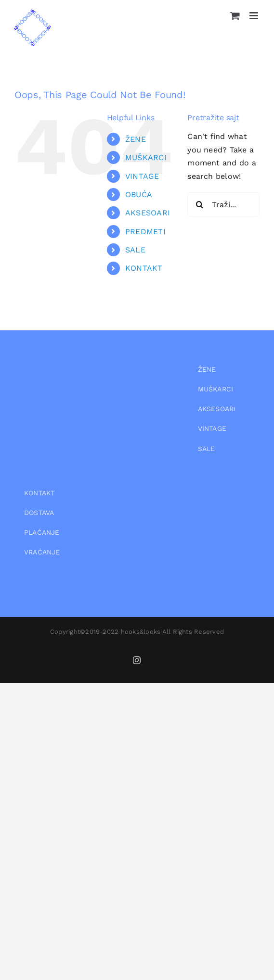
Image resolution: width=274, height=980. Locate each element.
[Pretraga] (199, 204)
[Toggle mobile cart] (235, 16)
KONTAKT (144, 268)
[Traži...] (223, 204)
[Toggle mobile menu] (254, 16)
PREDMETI (145, 232)
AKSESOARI (148, 213)
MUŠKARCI (146, 157)
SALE (135, 250)
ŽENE (136, 139)
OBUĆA (139, 195)
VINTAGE (142, 176)
